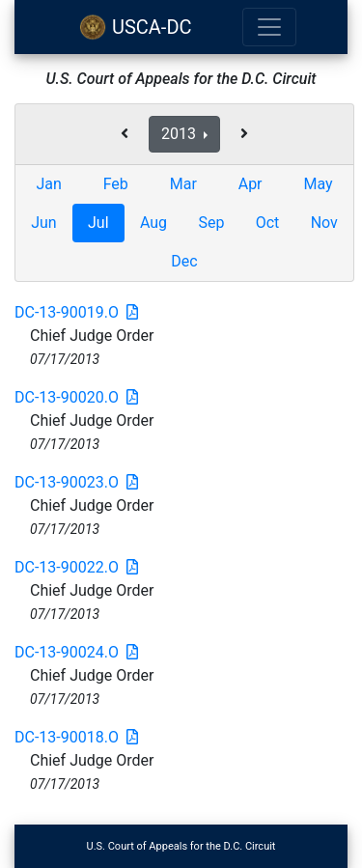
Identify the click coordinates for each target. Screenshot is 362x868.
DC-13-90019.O (76, 312)
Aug (153, 223)
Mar (183, 184)
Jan (48, 184)
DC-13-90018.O (76, 737)
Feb (116, 184)
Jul (98, 223)
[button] (125, 134)
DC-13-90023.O (76, 482)
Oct (268, 223)
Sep (211, 223)
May (318, 184)
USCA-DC (135, 27)
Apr (251, 184)
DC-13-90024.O (76, 652)
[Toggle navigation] (269, 27)
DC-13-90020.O (76, 397)
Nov (324, 223)
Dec (184, 261)
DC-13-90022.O (76, 567)
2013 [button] (181, 134)
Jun (43, 223)
